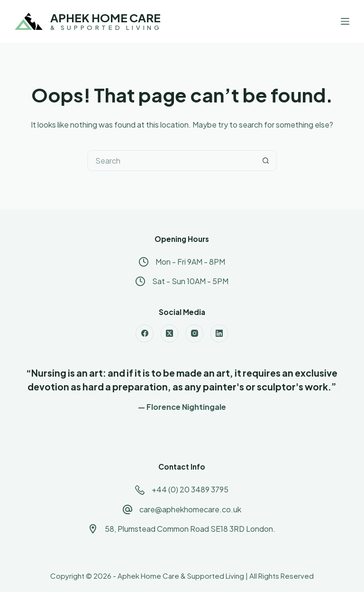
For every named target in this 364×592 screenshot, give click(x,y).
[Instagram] (194, 333)
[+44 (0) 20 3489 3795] (140, 490)
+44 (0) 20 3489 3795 (190, 489)
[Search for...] (171, 161)
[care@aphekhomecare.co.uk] (127, 509)
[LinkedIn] (219, 333)
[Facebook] (145, 333)
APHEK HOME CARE (105, 18)
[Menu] (345, 21)
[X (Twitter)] (170, 333)
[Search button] (266, 161)
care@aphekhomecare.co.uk (190, 509)
